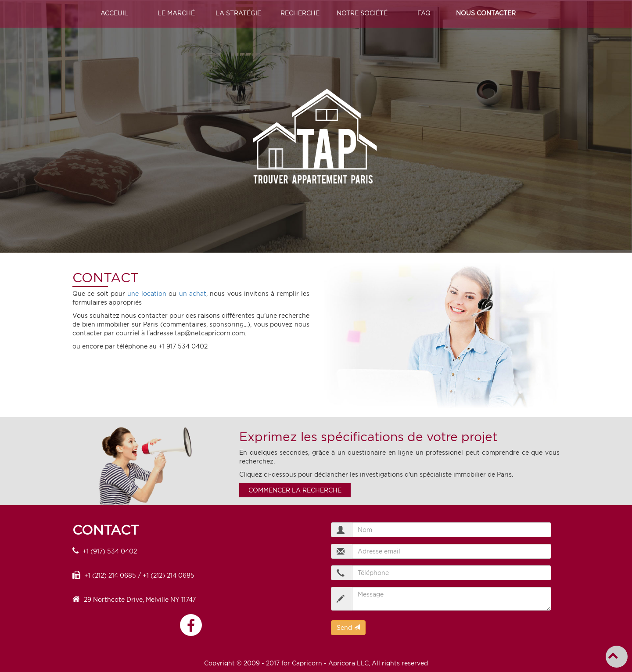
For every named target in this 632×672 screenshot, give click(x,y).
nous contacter (486, 13)
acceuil (114, 13)
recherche (300, 13)
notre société (362, 13)
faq (424, 13)
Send (348, 628)
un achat (193, 294)
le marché (176, 13)
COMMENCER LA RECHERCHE (295, 490)
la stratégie (238, 13)
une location (147, 294)
